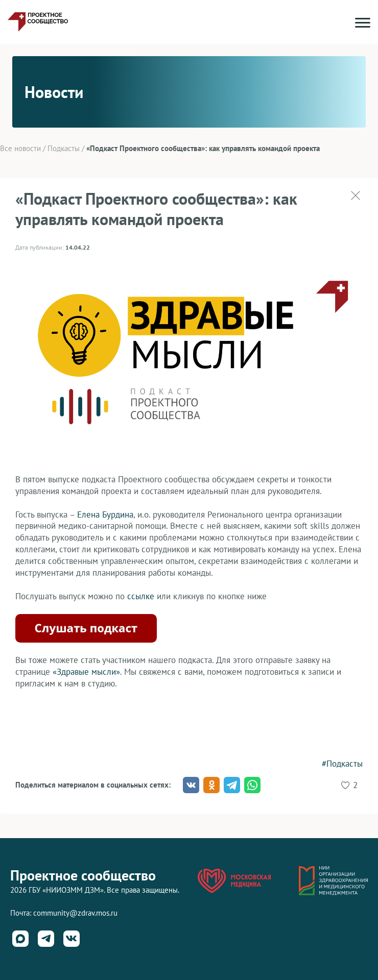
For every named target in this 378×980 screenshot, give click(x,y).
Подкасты (64, 148)
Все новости (20, 148)
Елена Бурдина (105, 514)
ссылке (141, 596)
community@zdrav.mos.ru (75, 913)
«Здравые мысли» (86, 672)
